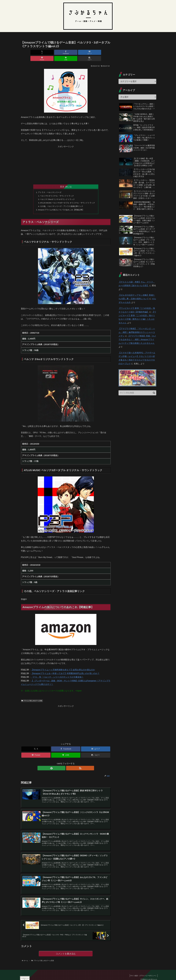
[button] (103, 52)
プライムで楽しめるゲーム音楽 (32, 696)
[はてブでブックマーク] (58, 52)
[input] (137, 393)
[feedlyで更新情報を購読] (63, 763)
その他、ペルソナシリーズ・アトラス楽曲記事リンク (61, 201)
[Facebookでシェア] (43, 52)
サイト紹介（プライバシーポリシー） (143, 973)
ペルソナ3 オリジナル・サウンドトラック (57, 190)
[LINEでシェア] (88, 52)
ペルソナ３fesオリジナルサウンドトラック (57, 194)
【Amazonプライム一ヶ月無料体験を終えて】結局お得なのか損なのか (63, 665)
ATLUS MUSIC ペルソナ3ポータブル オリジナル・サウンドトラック (68, 197)
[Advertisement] (66, 158)
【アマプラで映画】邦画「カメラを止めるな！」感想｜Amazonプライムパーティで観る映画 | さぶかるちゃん (137, 340)
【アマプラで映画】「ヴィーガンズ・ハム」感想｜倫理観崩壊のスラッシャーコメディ (137, 332)
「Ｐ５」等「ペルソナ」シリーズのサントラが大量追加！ (57, 672)
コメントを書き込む (66, 951)
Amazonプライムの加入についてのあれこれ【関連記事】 (61, 204)
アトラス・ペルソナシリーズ (49, 186)
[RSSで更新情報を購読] (68, 763)
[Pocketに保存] (73, 52)
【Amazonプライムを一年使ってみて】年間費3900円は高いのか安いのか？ (65, 668)
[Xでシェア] (28, 52)
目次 (62, 180)
